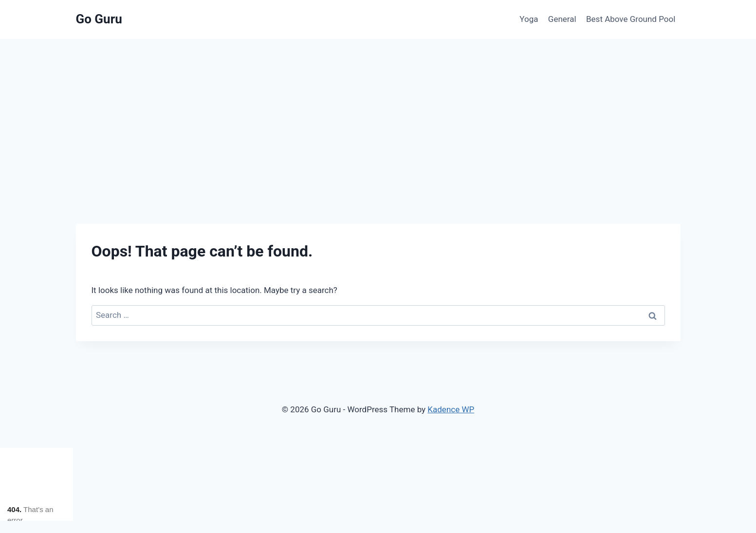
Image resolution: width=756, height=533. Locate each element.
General (562, 19)
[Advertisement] (378, 112)
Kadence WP (451, 409)
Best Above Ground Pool (631, 19)
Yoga (529, 19)
